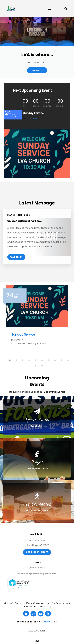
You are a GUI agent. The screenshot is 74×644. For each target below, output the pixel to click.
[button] (49, 9)
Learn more (37, 70)
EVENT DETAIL (32, 119)
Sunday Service (23, 334)
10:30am (48, 622)
